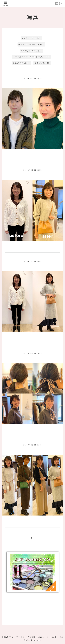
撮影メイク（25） (21, 63)
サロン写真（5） (42, 63)
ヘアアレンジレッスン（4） (31, 44)
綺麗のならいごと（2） (31, 50)
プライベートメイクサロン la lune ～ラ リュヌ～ (34, 637)
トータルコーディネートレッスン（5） (31, 57)
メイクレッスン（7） (31, 38)
